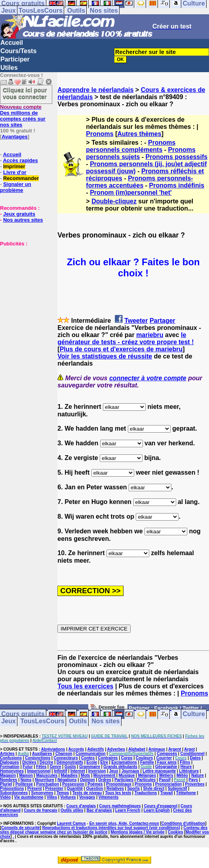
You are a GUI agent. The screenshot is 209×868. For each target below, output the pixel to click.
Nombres (9, 780)
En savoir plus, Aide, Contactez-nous (124, 823)
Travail (167, 793)
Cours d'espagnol (161, 806)
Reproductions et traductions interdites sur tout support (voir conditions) (111, 828)
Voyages (87, 797)
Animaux (157, 749)
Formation (10, 767)
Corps (127, 758)
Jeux (8, 11)
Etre (104, 762)
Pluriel (6, 784)
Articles (7, 754)
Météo (182, 775)
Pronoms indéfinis (177, 185)
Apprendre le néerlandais (95, 90)
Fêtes (41, 767)
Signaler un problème (16, 187)
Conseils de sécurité (20, 828)
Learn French (128, 810)
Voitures (68, 797)
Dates (195, 758)
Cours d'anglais (81, 806)
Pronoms (100, 134)
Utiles (9, 68)
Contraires (108, 758)
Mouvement (104, 775)
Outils (76, 11)
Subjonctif (178, 788)
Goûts (70, 767)
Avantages (14, 137)
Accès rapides (20, 160)
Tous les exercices (85, 686)
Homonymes (12, 771)
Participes (124, 780)
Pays (193, 780)
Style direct (154, 788)
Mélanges (147, 775)
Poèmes (95, 784)
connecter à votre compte (148, 378)
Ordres (105, 780)
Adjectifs (95, 749)
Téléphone (186, 793)
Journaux (130, 771)
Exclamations (124, 762)
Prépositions (12, 788)
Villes (52, 797)
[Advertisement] (24, 286)
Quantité (75, 788)
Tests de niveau (87, 793)
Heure (186, 767)
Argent (175, 749)
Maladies (69, 775)
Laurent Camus (71, 823)
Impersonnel (39, 771)
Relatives (115, 788)
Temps (63, 793)
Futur (28, 767)
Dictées (29, 762)
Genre (56, 767)
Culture (194, 714)
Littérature (189, 771)
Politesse (24, 784)
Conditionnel (193, 754)
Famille (147, 762)
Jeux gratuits (19, 214)
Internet (78, 771)
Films (185, 762)
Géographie (166, 767)
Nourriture (45, 780)
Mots (85, 775)
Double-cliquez (114, 201)
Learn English (157, 810)
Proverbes (195, 784)
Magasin (8, 775)
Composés (167, 754)
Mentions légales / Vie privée (138, 832)
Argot (189, 749)
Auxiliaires (42, 754)
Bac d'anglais (99, 810)
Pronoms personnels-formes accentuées (139, 182)
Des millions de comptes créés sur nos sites (23, 116)
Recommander (21, 178)
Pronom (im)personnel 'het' (131, 193)
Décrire (46, 762)
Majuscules (47, 775)
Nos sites (104, 11)
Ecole (92, 762)
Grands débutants (120, 767)
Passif (164, 780)
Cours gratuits (23, 714)
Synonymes (42, 793)
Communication (91, 754)
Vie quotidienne (28, 797)
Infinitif (60, 771)
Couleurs (144, 758)
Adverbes (116, 749)
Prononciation (168, 784)
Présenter (54, 788)
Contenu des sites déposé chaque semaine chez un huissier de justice (104, 830)
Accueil (12, 43)
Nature (198, 775)
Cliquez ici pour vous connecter (25, 93)
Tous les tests (118, 793)
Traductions (146, 793)
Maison (26, 775)
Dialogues (9, 762)
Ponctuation (47, 784)
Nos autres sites (23, 220)
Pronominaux (119, 784)
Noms (26, 780)
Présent (35, 788)
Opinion (87, 780)
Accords (76, 749)
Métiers (166, 775)
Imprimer (14, 166)
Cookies (176, 832)
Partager (162, 321)
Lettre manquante (159, 771)
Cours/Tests (18, 51)
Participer (15, 59)
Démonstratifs (70, 762)
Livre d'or (15, 172)
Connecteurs (66, 758)
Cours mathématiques (120, 806)
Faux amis (167, 762)
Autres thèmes (139, 134)
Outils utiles (72, 810)
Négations (67, 780)
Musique (127, 775)
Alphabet (137, 749)
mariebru (150, 335)
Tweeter (136, 321)
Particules (146, 780)
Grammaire (90, 767)
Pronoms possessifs (177, 157)
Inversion (97, 771)
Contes (88, 758)
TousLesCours (41, 11)
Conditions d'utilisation (183, 823)
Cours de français (40, 810)
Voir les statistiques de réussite (105, 356)
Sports (133, 788)
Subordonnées (14, 793)
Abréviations (53, 749)
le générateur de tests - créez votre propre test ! (125, 338)
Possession (73, 784)
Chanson (64, 754)
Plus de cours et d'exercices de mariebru (121, 349)
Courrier (164, 758)
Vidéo (5, 797)
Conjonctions (38, 758)
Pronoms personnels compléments (131, 146)
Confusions (11, 758)
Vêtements (109, 797)
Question (94, 788)
